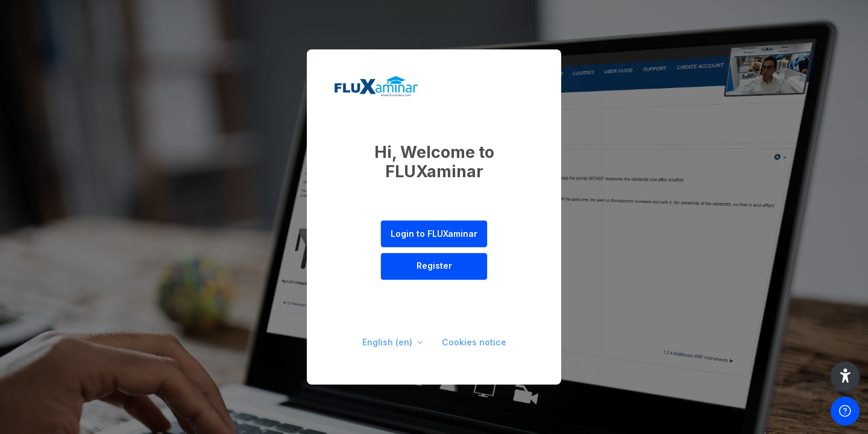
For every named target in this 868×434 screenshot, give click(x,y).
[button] (845, 376)
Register (434, 266)
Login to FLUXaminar (434, 234)
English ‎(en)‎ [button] (388, 342)
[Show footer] (845, 411)
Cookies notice (474, 342)
